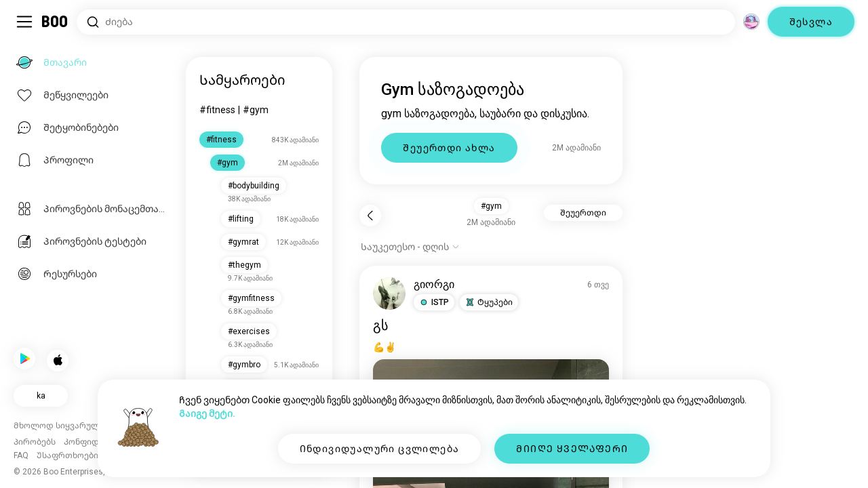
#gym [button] (492, 206)
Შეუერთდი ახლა (450, 148)
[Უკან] (372, 216)
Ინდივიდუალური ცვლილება (380, 449)
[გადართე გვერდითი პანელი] (24, 22)
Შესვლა (811, 22)
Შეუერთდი (584, 213)
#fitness (219, 110)
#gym (257, 110)
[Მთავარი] (55, 22)
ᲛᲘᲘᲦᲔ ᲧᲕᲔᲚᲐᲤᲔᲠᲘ (572, 449)
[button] (435, 302)
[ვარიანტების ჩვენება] (412, 247)
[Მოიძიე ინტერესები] (406, 22)
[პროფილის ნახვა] (391, 293)
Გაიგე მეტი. (207, 413)
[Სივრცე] (751, 22)
